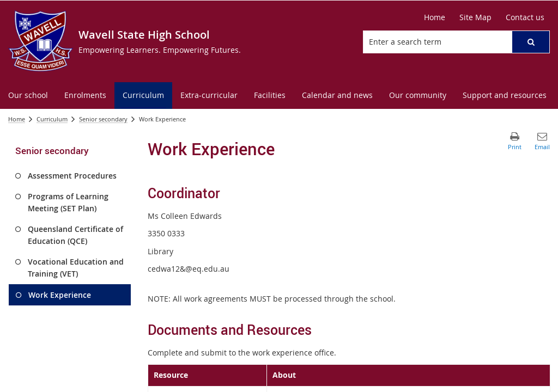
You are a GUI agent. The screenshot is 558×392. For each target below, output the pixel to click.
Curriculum (52, 119)
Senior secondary (103, 119)
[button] (531, 42)
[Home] (435, 17)
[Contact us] (525, 17)
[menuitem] (28, 96)
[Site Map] (475, 17)
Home (17, 119)
